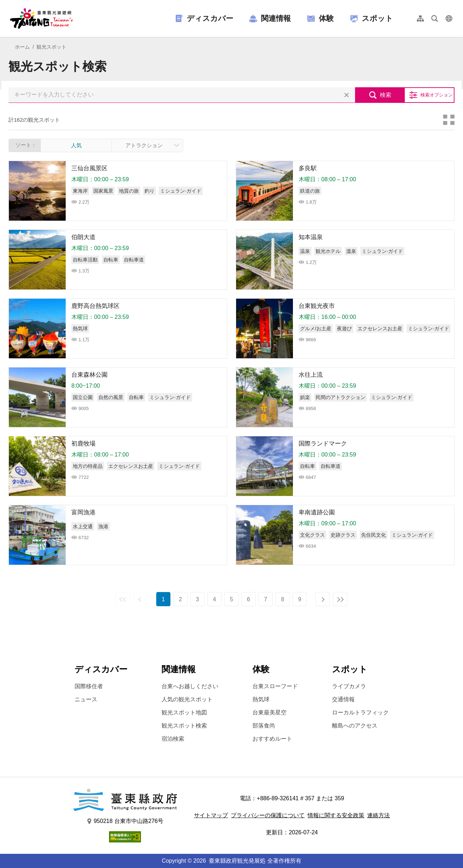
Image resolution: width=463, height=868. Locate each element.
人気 (76, 145)
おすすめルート (272, 739)
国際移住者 (89, 686)
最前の (123, 599)
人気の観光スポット (187, 699)
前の (141, 599)
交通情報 (343, 699)
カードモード (449, 120)
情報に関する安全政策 (336, 815)
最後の (340, 599)
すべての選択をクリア (347, 95)
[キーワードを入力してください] (182, 95)
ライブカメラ (349, 686)
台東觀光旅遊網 (41, 18)
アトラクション (144, 145)
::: (11, 47)
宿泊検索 (173, 739)
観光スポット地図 (184, 712)
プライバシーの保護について (268, 815)
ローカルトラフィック (360, 712)
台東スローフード (275, 686)
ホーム (22, 47)
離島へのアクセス (355, 726)
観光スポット (51, 47)
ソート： (26, 145)
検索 (386, 95)
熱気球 (261, 699)
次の (322, 599)
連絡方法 (378, 815)
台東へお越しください (190, 686)
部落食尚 (264, 726)
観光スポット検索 (184, 726)
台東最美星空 (269, 712)
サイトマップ (211, 815)
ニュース (86, 699)
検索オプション (437, 95)
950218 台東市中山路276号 (125, 821)
